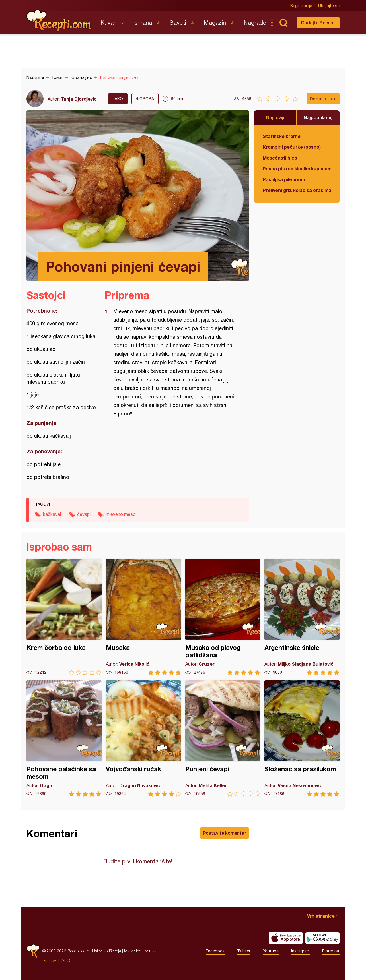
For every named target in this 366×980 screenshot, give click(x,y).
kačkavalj (52, 514)
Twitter (244, 951)
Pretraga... (283, 23)
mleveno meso (121, 514)
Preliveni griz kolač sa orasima (297, 190)
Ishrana (143, 23)
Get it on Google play (322, 938)
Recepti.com (59, 20)
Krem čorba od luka (64, 617)
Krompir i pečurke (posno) (292, 147)
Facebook (215, 951)
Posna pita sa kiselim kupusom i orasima (297, 168)
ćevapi (84, 514)
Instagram (300, 951)
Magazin (215, 23)
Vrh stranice (321, 916)
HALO (64, 960)
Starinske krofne (282, 136)
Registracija (301, 6)
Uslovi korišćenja (107, 951)
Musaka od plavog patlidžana (223, 617)
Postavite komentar (225, 833)
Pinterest (331, 951)
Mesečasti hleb (280, 158)
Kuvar (108, 23)
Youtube (271, 951)
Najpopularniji (319, 117)
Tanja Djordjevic (79, 99)
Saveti (178, 23)
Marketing (133, 951)
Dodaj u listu (323, 99)
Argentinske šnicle (302, 617)
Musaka (143, 617)
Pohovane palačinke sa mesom (64, 738)
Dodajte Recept (318, 23)
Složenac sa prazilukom (302, 738)
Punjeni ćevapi (223, 738)
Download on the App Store (286, 938)
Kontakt (151, 951)
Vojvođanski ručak (143, 738)
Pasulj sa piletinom (284, 179)
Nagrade (255, 23)
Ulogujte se (329, 6)
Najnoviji (275, 117)
